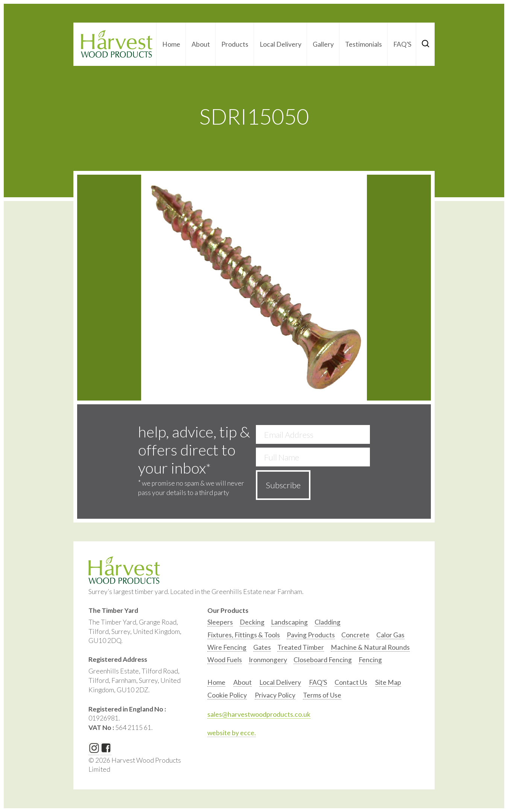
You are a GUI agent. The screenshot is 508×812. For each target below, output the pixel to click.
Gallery (323, 44)
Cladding (328, 622)
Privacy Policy (275, 695)
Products (235, 44)
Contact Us (351, 682)
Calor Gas (390, 635)
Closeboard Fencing (323, 660)
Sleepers (220, 622)
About (201, 44)
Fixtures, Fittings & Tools (244, 635)
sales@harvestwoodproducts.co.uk (259, 714)
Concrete (355, 635)
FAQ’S (402, 44)
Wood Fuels (225, 660)
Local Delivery (281, 44)
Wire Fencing (227, 647)
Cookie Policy (227, 695)
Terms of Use (322, 695)
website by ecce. (232, 733)
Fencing (370, 660)
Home (171, 44)
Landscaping (289, 622)
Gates (262, 647)
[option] (220, 624)
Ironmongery (268, 660)
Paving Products (311, 635)
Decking (252, 622)
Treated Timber (301, 647)
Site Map (388, 682)
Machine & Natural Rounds (370, 647)
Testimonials (364, 44)
